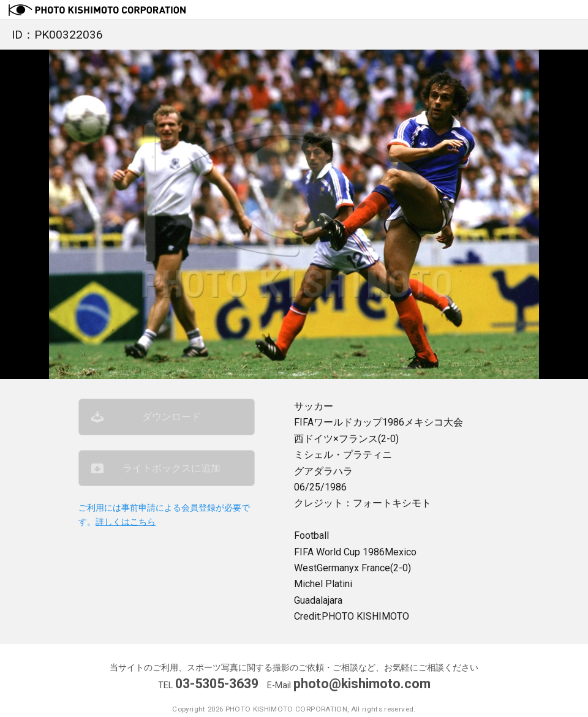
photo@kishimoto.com (362, 684)
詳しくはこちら (126, 522)
